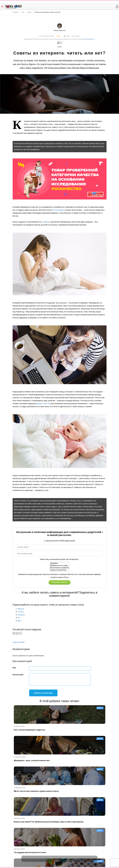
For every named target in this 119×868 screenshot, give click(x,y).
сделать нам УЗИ (43, 404)
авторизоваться (89, 39)
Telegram (21, 609)
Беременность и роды (60, 566)
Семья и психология (60, 570)
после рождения (59, 210)
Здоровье (60, 563)
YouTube (21, 612)
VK (19, 618)
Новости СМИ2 (19, 642)
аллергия (46, 222)
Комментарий (18, 675)
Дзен (20, 621)
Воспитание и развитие (60, 568)
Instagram (21, 615)
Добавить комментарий (43, 693)
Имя (14, 668)
